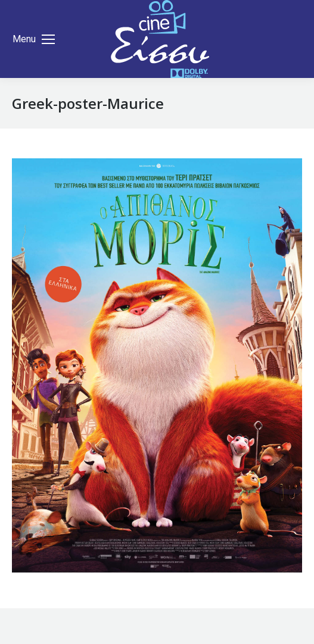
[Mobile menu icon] (34, 39)
